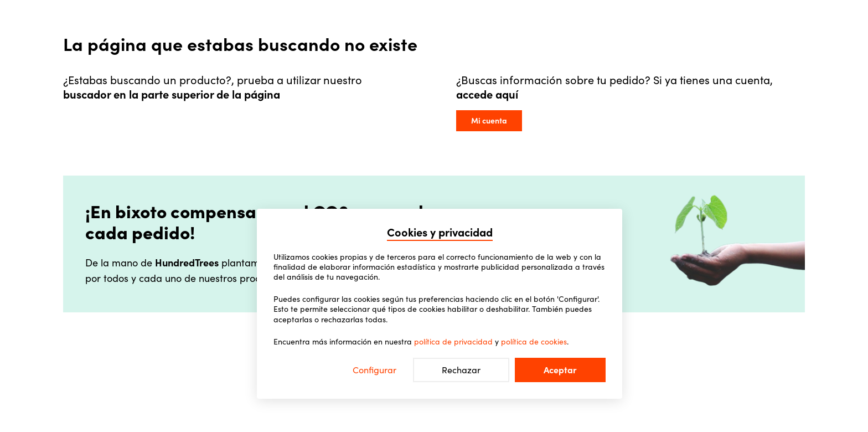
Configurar (374, 370)
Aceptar (560, 370)
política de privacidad (453, 342)
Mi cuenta (489, 121)
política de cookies (534, 342)
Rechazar (461, 370)
